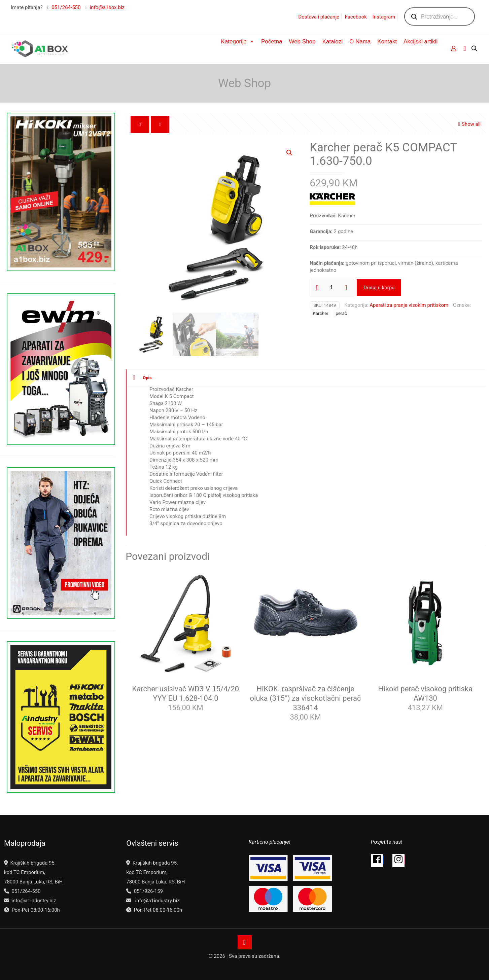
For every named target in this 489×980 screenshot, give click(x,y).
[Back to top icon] (245, 942)
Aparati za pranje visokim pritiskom (409, 305)
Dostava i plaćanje (319, 17)
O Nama (360, 42)
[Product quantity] (331, 288)
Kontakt (387, 42)
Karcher (321, 313)
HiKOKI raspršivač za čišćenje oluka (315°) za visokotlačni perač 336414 (306, 698)
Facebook (356, 17)
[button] (290, 153)
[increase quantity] (346, 288)
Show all (469, 124)
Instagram (384, 17)
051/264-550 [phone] (66, 7)
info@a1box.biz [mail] (107, 7)
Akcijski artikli (421, 42)
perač (341, 313)
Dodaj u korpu (379, 288)
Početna (272, 42)
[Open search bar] (475, 48)
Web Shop (302, 42)
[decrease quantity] (317, 288)
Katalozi (333, 42)
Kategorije (238, 42)
